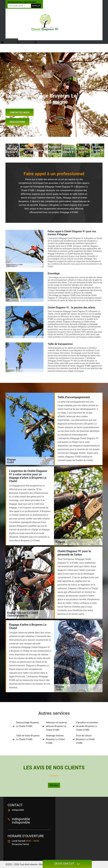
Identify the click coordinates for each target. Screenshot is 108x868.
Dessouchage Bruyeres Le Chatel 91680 (27, 724)
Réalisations (17, 122)
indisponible (8, 42)
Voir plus (54, 785)
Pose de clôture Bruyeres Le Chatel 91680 (85, 739)
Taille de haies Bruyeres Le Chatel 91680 (28, 737)
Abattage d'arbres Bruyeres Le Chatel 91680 (55, 739)
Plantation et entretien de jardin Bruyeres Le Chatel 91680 (87, 726)
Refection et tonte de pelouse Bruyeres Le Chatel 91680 (56, 726)
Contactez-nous (20, 113)
